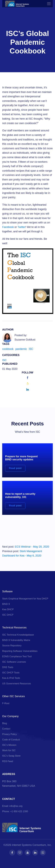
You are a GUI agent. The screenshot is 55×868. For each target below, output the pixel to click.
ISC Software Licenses (14, 662)
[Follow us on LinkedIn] (35, 853)
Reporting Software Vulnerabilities (20, 651)
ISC (31, 349)
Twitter (21, 227)
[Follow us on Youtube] (28, 853)
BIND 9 (6, 604)
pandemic (21, 349)
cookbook (8, 349)
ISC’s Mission (9, 745)
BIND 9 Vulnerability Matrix (16, 640)
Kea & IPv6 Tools (11, 678)
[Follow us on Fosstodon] (20, 853)
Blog (5, 723)
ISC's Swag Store (11, 756)
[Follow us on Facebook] (12, 853)
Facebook (8, 227)
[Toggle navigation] (49, 4)
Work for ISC (9, 750)
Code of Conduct (11, 740)
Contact (6, 729)
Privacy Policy (10, 734)
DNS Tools (8, 667)
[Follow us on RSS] (43, 853)
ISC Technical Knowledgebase (18, 635)
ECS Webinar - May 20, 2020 (32, 547)
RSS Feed (8, 761)
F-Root (6, 703)
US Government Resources (17, 684)
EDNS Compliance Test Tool (17, 656)
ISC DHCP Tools (11, 673)
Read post (15, 468)
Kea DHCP (8, 609)
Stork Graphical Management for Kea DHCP (25, 599)
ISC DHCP (8, 615)
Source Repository (12, 646)
